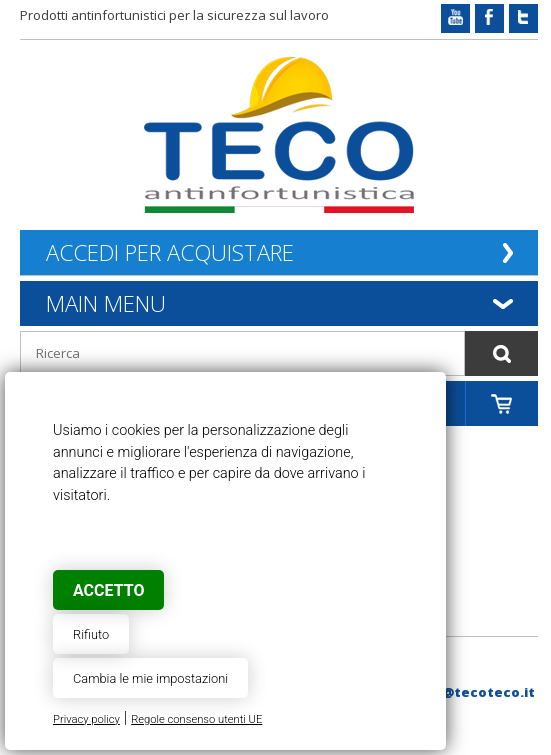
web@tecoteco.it (473, 692)
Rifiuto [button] (91, 634)
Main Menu (106, 303)
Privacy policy (86, 719)
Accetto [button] (108, 590)
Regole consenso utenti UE (196, 719)
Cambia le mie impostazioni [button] (150, 678)
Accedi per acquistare (170, 252)
